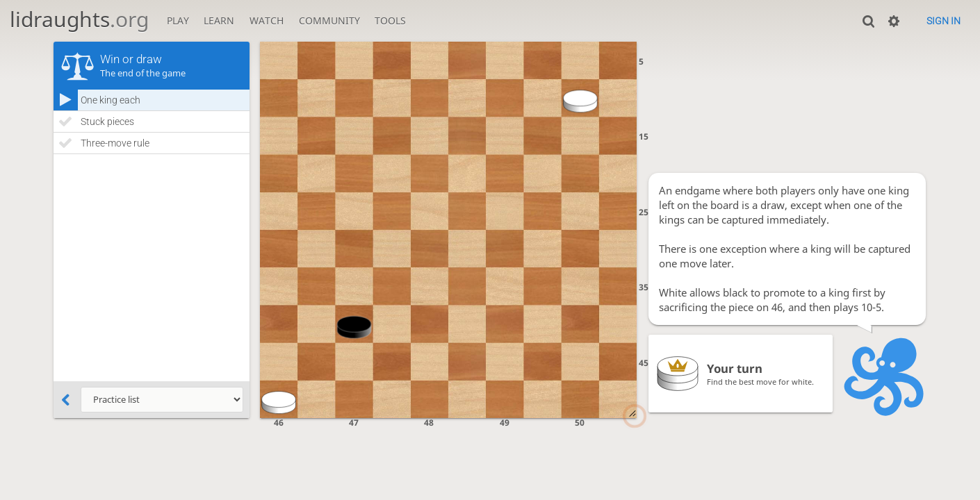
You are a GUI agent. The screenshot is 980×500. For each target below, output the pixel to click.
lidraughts (79, 19)
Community (329, 20)
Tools (390, 20)
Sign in (944, 21)
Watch (267, 20)
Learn (219, 20)
